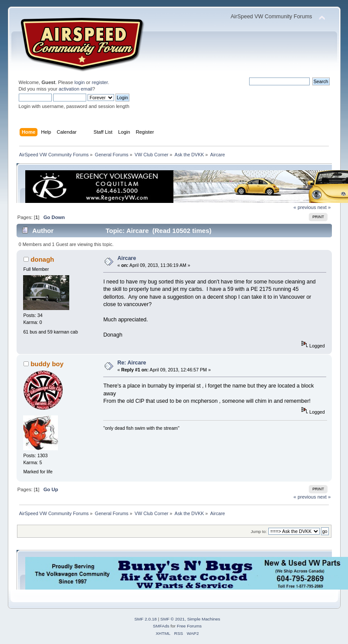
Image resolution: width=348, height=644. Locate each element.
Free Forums (189, 626)
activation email (76, 89)
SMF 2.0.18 (145, 619)
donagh (42, 259)
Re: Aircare (132, 363)
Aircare (127, 258)
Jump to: (259, 531)
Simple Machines (204, 619)
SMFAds (161, 626)
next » (324, 207)
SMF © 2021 (172, 619)
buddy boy (47, 364)
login (80, 82)
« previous (305, 207)
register (100, 82)
